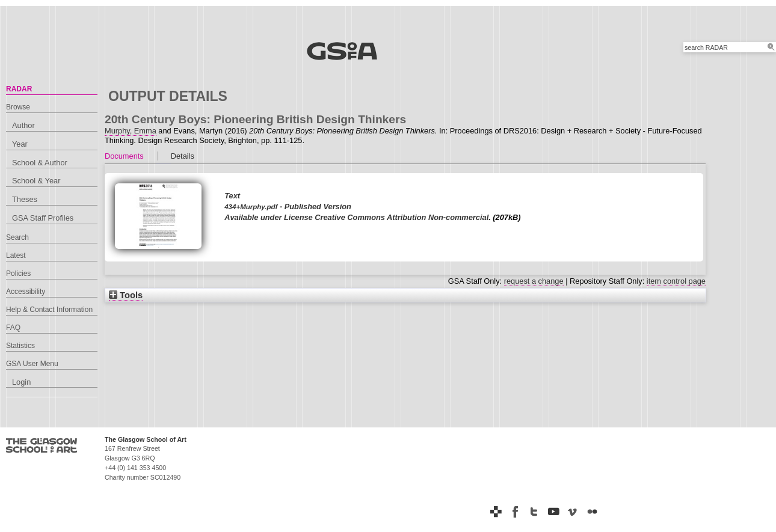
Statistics (20, 346)
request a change (534, 281)
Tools (126, 295)
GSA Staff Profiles (43, 218)
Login (21, 382)
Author (23, 125)
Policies (18, 274)
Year (20, 144)
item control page (676, 281)
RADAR (19, 89)
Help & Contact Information (49, 310)
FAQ (13, 328)
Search (17, 237)
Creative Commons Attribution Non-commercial (402, 217)
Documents (124, 156)
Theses (25, 199)
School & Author (40, 163)
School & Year (36, 181)
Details (183, 156)
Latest (16, 255)
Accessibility (26, 292)
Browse (18, 107)
